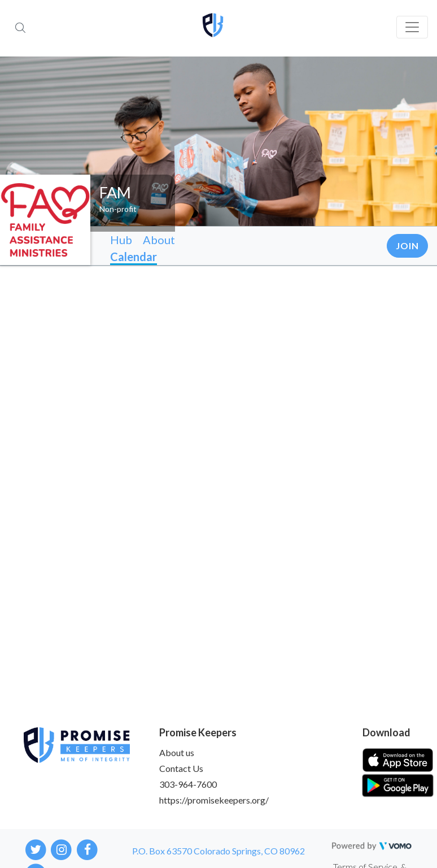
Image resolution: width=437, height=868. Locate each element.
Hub (121, 240)
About (159, 240)
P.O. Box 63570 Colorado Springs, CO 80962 (218, 851)
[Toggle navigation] (412, 27)
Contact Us (181, 768)
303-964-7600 (188, 784)
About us (177, 752)
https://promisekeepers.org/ (214, 800)
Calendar (134, 257)
